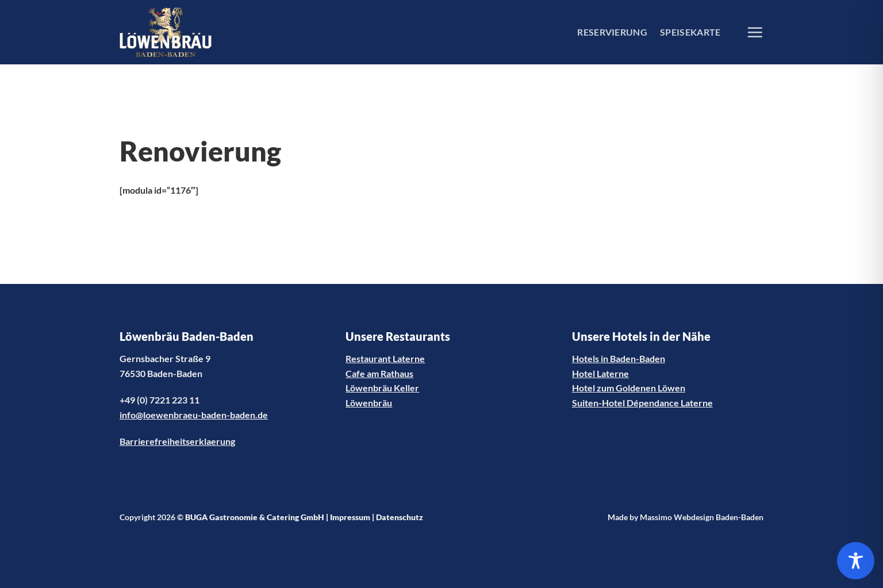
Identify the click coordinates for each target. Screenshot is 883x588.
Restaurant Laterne (385, 358)
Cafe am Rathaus (379, 373)
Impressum (350, 517)
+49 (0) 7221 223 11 (160, 400)
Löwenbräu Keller (382, 388)
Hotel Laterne (600, 373)
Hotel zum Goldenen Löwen (629, 388)
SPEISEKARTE (690, 32)
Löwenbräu (369, 403)
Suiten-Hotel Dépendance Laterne (642, 403)
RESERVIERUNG (612, 32)
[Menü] (755, 32)
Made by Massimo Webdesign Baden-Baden (686, 517)
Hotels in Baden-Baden (619, 358)
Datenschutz (400, 517)
